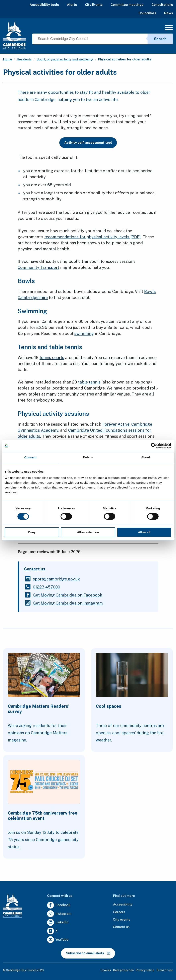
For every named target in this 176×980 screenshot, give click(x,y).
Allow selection (88, 532)
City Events (94, 5)
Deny (32, 532)
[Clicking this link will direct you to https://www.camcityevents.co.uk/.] (122, 920)
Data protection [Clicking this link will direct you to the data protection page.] (123, 970)
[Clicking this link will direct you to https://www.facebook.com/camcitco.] (59, 905)
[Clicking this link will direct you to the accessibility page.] (123, 905)
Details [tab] (88, 457)
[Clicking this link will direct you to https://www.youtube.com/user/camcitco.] (58, 940)
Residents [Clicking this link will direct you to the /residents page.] (24, 59)
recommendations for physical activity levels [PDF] (93, 237)
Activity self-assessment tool (88, 143)
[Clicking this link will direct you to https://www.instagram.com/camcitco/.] (59, 914)
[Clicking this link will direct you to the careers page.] (119, 912)
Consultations (162, 5)
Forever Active (116, 424)
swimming (84, 333)
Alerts (72, 5)
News (169, 13)
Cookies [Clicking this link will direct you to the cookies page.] (106, 970)
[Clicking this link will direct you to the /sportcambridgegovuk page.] (56, 579)
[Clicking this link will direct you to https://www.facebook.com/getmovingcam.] (68, 595)
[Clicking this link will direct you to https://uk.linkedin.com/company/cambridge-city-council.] (58, 922)
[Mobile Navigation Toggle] (169, 29)
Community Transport (38, 267)
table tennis (89, 382)
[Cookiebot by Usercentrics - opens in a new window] (154, 446)
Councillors (147, 13)
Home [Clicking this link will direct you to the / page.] (8, 59)
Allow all (144, 532)
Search (160, 39)
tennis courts (52, 358)
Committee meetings (127, 5)
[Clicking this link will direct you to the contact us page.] (121, 927)
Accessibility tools (44, 5)
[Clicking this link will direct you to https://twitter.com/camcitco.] (52, 931)
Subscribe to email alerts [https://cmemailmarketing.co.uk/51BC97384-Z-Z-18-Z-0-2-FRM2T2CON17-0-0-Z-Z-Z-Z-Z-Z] (88, 953)
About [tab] (146, 457)
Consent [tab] (30, 457)
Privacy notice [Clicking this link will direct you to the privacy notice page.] (145, 970)
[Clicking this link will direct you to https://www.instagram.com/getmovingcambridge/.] (68, 603)
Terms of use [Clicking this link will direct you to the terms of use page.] (165, 970)
